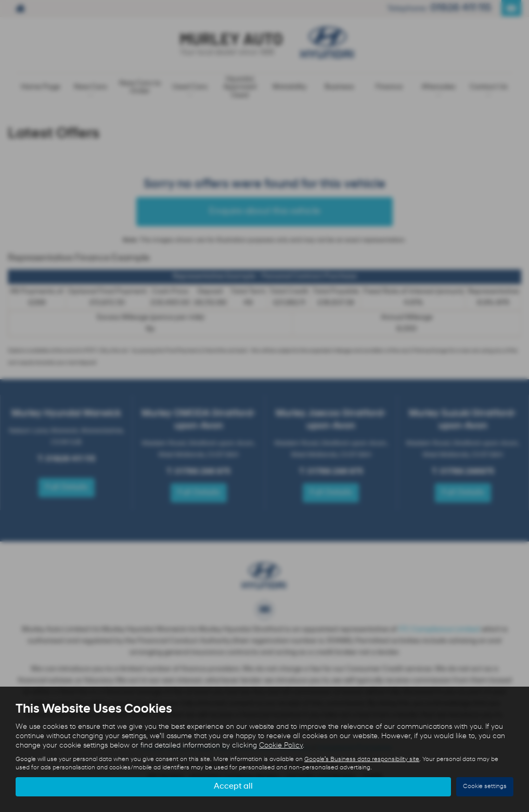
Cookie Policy (281, 746)
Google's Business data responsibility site (362, 759)
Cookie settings (485, 787)
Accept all (233, 787)
